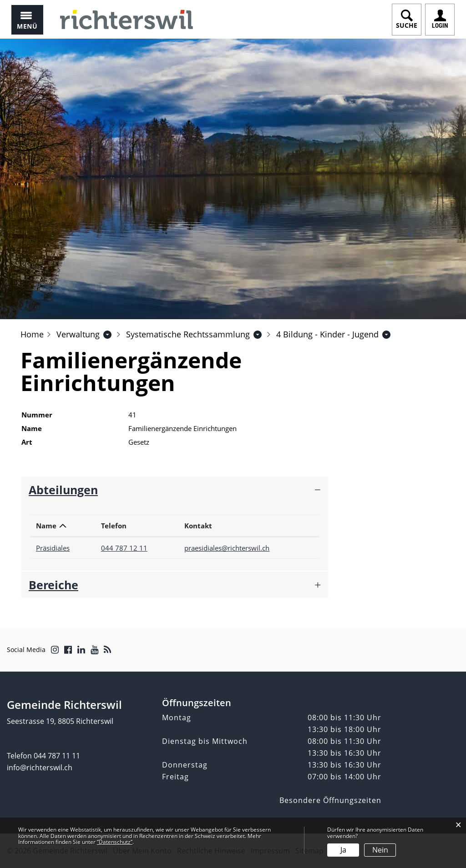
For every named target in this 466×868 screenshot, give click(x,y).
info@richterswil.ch (40, 768)
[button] (78, 334)
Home (32, 334)
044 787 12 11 (124, 548)
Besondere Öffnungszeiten (330, 800)
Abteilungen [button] (63, 490)
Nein (380, 850)
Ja (343, 850)
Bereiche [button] (53, 585)
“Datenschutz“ (115, 842)
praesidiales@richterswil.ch (227, 548)
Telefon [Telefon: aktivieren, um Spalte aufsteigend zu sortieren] (114, 526)
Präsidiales (53, 548)
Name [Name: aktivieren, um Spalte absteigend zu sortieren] (46, 526)
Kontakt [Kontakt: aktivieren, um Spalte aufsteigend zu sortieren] (198, 526)
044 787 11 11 (57, 756)
